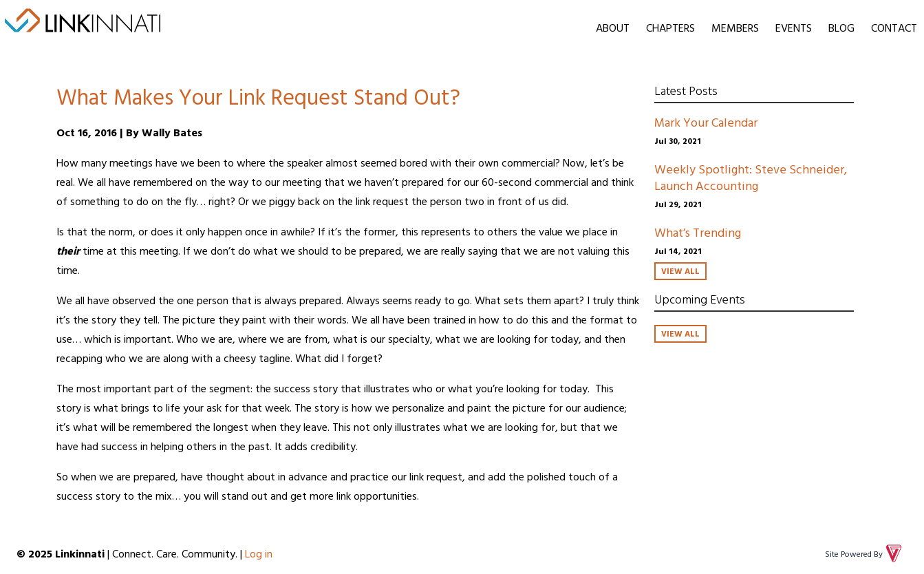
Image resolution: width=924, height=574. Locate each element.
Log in (259, 553)
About (613, 28)
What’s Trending (698, 232)
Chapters (670, 28)
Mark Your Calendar (706, 122)
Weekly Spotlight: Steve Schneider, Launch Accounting (751, 177)
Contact (894, 28)
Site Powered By (864, 553)
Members (735, 28)
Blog (841, 28)
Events (794, 28)
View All (680, 270)
